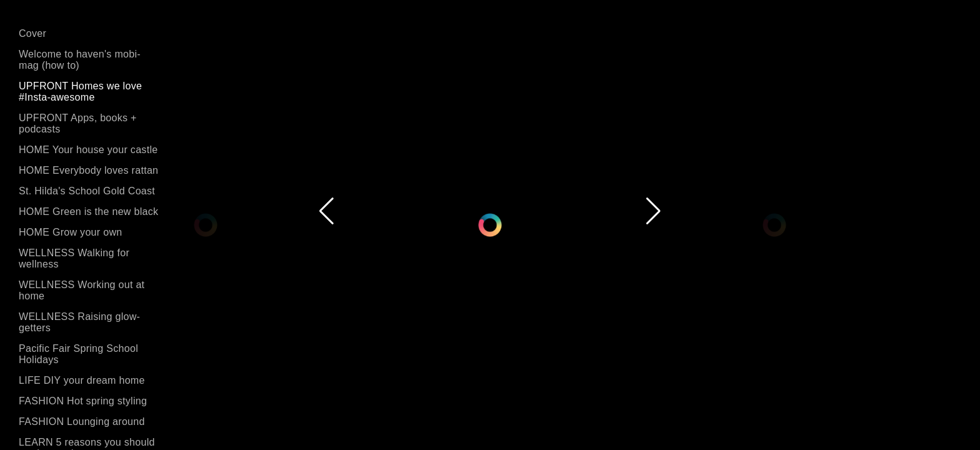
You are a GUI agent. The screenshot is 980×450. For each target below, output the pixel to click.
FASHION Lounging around (82, 422)
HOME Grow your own (70, 232)
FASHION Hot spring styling (83, 401)
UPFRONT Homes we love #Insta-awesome (80, 92)
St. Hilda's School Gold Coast (87, 191)
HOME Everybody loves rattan (88, 170)
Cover (32, 33)
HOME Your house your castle (88, 150)
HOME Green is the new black (88, 212)
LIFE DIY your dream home (82, 380)
